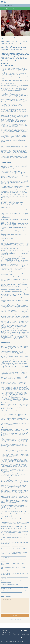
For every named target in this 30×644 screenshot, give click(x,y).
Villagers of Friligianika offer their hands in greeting (14, 529)
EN (19, 2)
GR (22, 2)
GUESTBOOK (24, 630)
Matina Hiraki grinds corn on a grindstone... (12, 571)
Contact (5, 630)
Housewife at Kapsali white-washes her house (13, 537)
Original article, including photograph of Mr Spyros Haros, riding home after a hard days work (15, 523)
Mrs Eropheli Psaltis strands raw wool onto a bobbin (14, 535)
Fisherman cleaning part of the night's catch (12, 546)
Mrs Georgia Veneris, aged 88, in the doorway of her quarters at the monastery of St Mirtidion (14, 591)
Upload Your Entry (9, 8)
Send (15, 616)
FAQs (22, 638)
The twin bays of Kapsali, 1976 (9, 540)
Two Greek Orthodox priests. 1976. (10, 585)
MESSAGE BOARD (25, 634)
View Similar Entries (15, 619)
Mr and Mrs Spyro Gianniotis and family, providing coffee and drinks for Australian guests (14, 553)
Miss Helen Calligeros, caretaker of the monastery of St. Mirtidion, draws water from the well (15, 532)
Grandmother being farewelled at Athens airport (13, 526)
